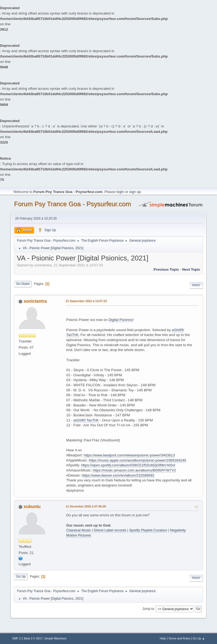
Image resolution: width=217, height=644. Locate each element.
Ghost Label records (110, 530)
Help (163, 638)
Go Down (23, 284)
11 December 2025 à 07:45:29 (86, 506)
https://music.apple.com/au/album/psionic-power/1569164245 (137, 460)
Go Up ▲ (199, 638)
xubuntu (32, 507)
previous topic (166, 269)
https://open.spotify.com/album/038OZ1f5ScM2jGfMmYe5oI (128, 465)
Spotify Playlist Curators (148, 530)
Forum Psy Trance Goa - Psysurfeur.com (72, 204)
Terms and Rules (179, 638)
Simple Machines (55, 638)
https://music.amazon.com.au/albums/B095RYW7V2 (134, 470)
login (120, 192)
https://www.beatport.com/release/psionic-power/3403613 (129, 455)
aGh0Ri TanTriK (86, 420)
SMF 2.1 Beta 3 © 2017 (27, 638)
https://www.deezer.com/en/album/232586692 (118, 475)
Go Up (21, 577)
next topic (191, 269)
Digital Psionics (120, 320)
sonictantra (35, 301)
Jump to (148, 609)
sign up (135, 192)
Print (196, 285)
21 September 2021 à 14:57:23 (86, 301)
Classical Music (79, 530)
